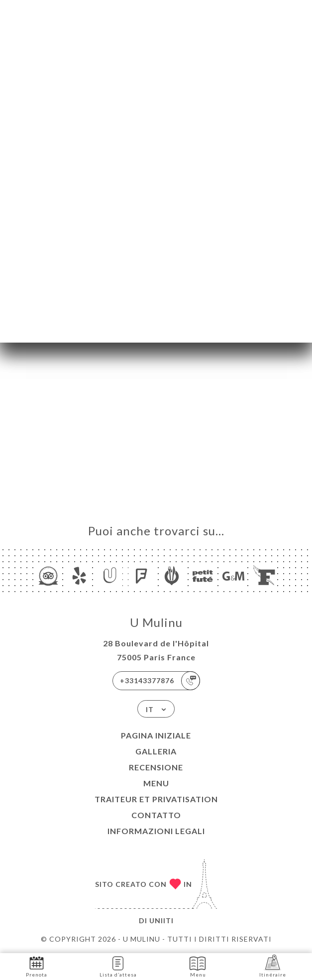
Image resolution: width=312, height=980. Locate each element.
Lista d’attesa (118, 966)
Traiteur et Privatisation (156, 799)
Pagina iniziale (156, 735)
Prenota (37, 966)
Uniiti (161, 920)
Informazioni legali (156, 831)
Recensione (156, 767)
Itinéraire (273, 966)
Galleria (156, 751)
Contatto (156, 815)
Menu (156, 783)
